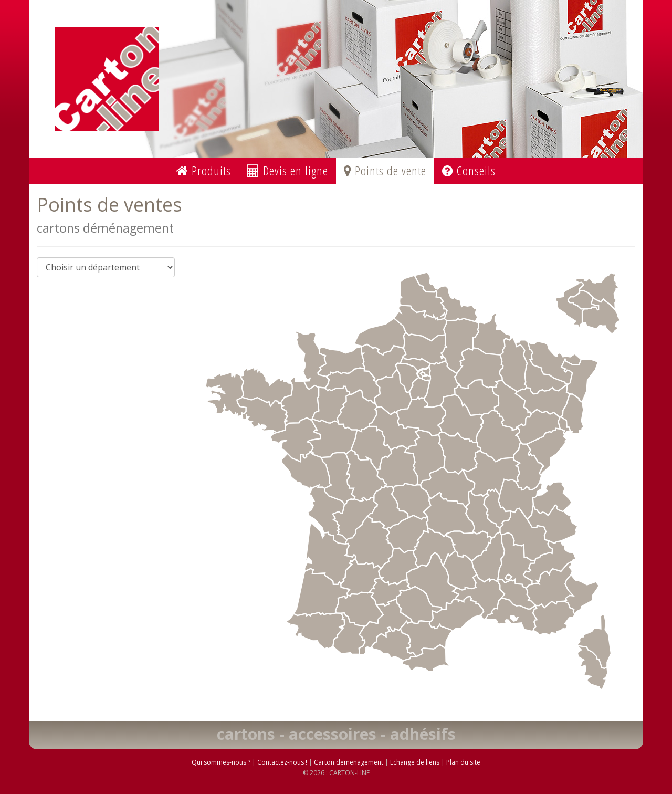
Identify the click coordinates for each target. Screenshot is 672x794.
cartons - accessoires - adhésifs (336, 734)
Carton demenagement (349, 762)
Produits (204, 170)
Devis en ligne (287, 170)
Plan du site (463, 762)
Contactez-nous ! (282, 762)
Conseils (469, 170)
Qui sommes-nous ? (221, 762)
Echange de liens (415, 762)
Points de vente (385, 170)
